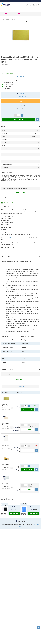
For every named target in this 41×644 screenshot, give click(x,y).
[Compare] (38, 119)
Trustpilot (9, 15)
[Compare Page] (28, 5)
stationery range (13, 238)
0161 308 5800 (38, 15)
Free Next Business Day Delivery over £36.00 (19, 15)
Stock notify (28, 429)
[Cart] (38, 5)
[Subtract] (16, 115)
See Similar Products (20, 97)
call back (20, 94)
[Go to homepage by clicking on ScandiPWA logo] (5, 5)
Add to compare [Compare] (4, 504)
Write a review (4, 67)
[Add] (22, 115)
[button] (20, 35)
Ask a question (21, 379)
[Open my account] (33, 5)
